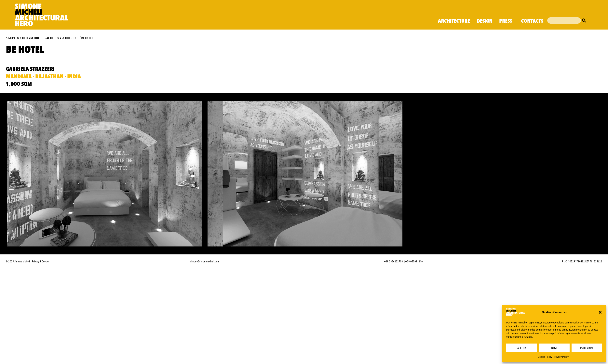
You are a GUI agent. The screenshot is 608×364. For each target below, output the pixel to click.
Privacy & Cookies (41, 262)
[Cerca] (585, 20)
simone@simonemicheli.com (205, 262)
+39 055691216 (414, 262)
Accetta (522, 348)
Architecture (454, 21)
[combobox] (564, 20)
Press (507, 21)
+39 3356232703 (393, 262)
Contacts (532, 21)
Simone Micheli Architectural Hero (32, 38)
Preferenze (587, 348)
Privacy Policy (561, 357)
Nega (554, 348)
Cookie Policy (545, 357)
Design (485, 21)
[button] (600, 312)
